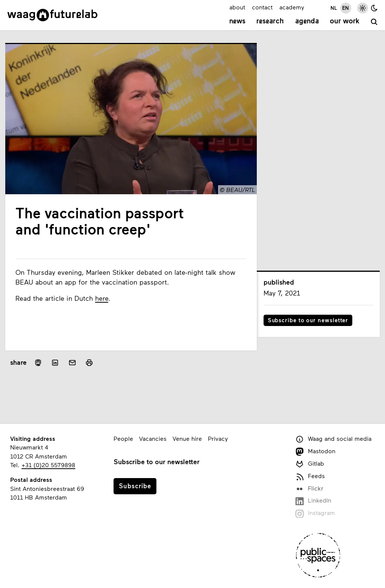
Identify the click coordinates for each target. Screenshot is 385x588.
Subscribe (135, 486)
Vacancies (153, 438)
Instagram (315, 513)
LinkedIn (313, 501)
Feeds (310, 476)
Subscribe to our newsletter (308, 320)
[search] (374, 22)
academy (292, 7)
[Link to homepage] (52, 15)
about (237, 7)
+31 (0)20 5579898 (48, 465)
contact (262, 7)
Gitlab (310, 464)
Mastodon (315, 452)
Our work (345, 21)
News (237, 21)
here (102, 298)
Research (270, 21)
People (123, 438)
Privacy (218, 438)
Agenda (307, 21)
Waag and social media (333, 439)
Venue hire (187, 438)
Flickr (309, 489)
